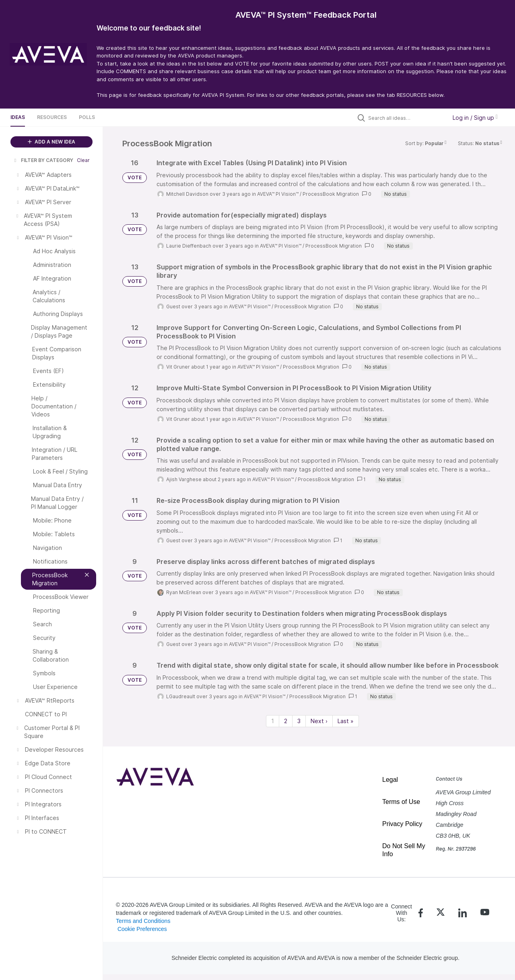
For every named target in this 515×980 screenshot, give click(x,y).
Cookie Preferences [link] (142, 929)
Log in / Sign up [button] (475, 118)
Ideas (18, 117)
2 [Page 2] (286, 721)
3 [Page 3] (299, 721)
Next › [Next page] (319, 721)
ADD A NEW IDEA (51, 142)
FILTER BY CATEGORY (43, 160)
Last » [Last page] (346, 721)
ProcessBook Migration (331, 194)
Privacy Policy (402, 824)
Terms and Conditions (143, 921)
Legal (390, 780)
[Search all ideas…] (406, 118)
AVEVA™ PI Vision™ (278, 194)
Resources (52, 117)
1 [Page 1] (273, 721)
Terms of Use (401, 802)
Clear (83, 160)
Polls (87, 117)
